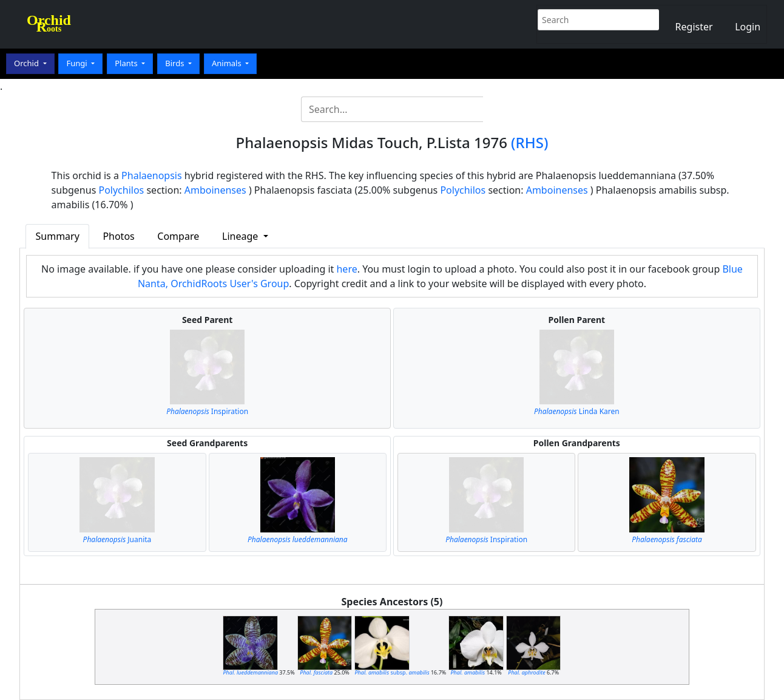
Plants (127, 63)
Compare (178, 236)
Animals (228, 63)
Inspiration (207, 411)
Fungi (78, 63)
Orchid (27, 63)
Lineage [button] (241, 236)
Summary (58, 236)
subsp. (392, 672)
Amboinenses (215, 190)
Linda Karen (577, 411)
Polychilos (121, 190)
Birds (176, 63)
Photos (118, 236)
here (346, 269)
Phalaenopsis (152, 175)
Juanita (117, 539)
